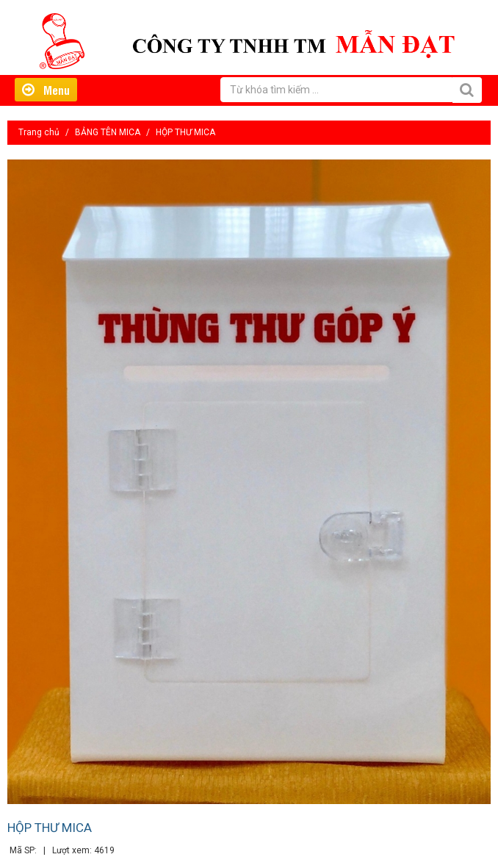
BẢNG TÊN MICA (108, 132)
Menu (46, 90)
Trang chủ (39, 132)
